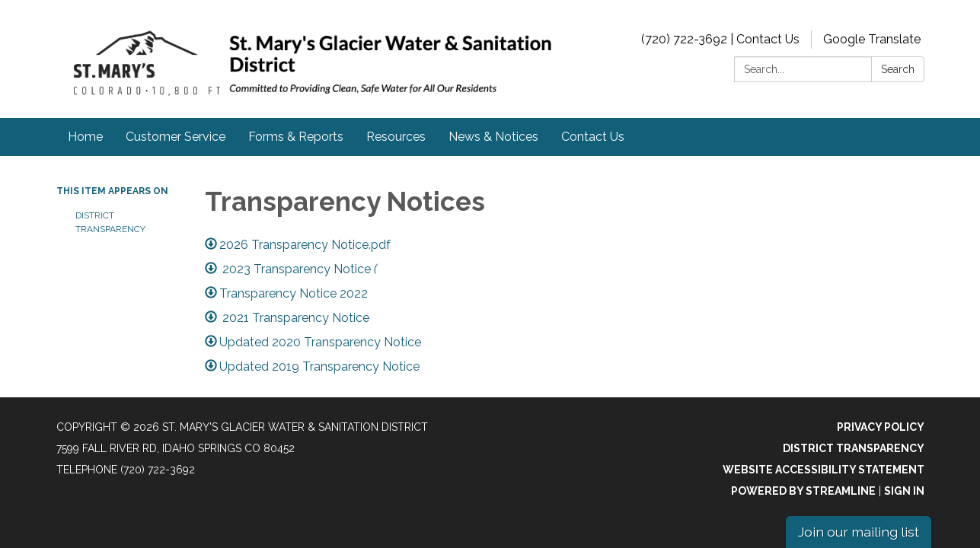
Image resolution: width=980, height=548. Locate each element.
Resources (396, 137)
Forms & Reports (296, 137)
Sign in (904, 491)
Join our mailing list (859, 532)
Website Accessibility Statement (824, 470)
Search (898, 69)
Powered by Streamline (803, 491)
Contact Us (593, 137)
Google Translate (872, 39)
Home (85, 137)
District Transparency (110, 222)
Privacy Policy (881, 427)
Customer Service (176, 137)
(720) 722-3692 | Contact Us (720, 39)
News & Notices (493, 137)
